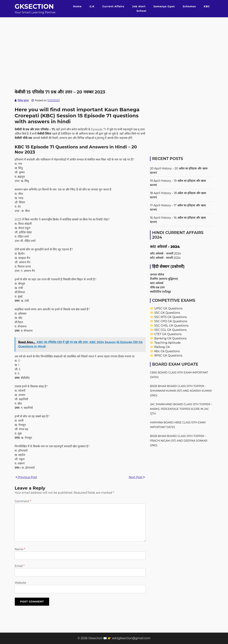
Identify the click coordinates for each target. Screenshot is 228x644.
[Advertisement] (114, 42)
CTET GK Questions (168, 334)
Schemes (189, 6)
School (141, 11)
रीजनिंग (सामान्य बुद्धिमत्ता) (164, 279)
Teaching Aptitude (167, 343)
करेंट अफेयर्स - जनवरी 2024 (165, 254)
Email (20, 566)
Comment (23, 501)
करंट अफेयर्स (157, 283)
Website (20, 583)
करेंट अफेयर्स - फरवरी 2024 (165, 258)
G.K (92, 6)
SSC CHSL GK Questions (171, 326)
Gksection (34, 6)
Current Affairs (113, 6)
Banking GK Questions (170, 338)
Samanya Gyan (164, 6)
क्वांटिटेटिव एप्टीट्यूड (160, 292)
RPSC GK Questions (168, 356)
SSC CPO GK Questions (171, 321)
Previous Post (26, 477)
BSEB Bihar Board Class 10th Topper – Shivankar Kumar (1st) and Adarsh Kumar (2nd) (181, 391)
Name (20, 549)
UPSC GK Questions (168, 308)
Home (77, 6)
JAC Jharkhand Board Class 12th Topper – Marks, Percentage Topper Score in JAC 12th (181, 409)
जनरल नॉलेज (157, 275)
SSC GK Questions (167, 313)
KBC (207, 6)
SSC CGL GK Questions (170, 330)
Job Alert (139, 6)
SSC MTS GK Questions (171, 317)
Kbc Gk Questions (167, 351)
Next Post (137, 477)
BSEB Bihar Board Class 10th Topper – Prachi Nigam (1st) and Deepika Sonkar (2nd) (179, 441)
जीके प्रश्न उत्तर (157, 287)
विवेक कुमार (23, 100)
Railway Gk (162, 347)
